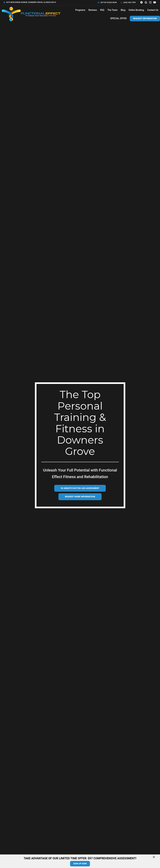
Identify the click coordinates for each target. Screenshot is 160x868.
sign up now (80, 864)
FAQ (102, 10)
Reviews (93, 10)
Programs (80, 10)
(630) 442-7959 (128, 2)
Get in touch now (107, 2)
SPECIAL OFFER (118, 18)
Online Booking (136, 10)
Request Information (145, 18)
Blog (123, 10)
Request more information (80, 497)
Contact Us (153, 10)
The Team (113, 10)
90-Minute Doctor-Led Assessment (80, 488)
